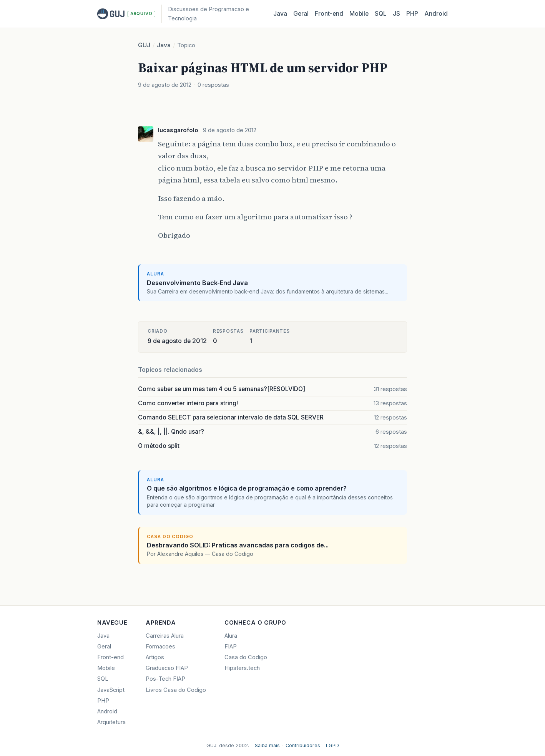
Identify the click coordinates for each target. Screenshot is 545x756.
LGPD (332, 745)
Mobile (359, 14)
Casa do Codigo (246, 657)
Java (280, 14)
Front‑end (329, 14)
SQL (381, 14)
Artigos (155, 657)
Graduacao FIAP (167, 668)
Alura (231, 636)
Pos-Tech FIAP (165, 679)
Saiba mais (267, 745)
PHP (412, 14)
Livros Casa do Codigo (176, 690)
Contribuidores (303, 745)
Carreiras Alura (165, 636)
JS (396, 14)
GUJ (144, 45)
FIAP (231, 647)
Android (436, 14)
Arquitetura (111, 722)
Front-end (110, 657)
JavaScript (111, 690)
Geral (301, 14)
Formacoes (160, 647)
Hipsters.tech (242, 668)
